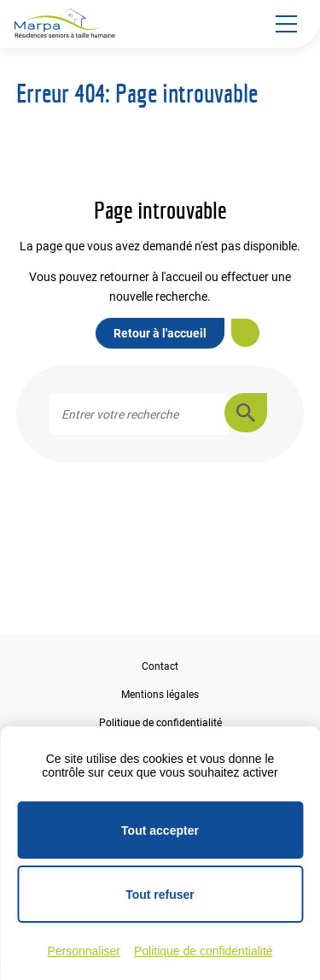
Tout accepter (160, 830)
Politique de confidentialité (160, 723)
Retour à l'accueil (160, 333)
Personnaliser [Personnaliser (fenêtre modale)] (84, 951)
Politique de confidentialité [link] (204, 951)
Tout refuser (160, 895)
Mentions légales (160, 695)
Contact (160, 666)
